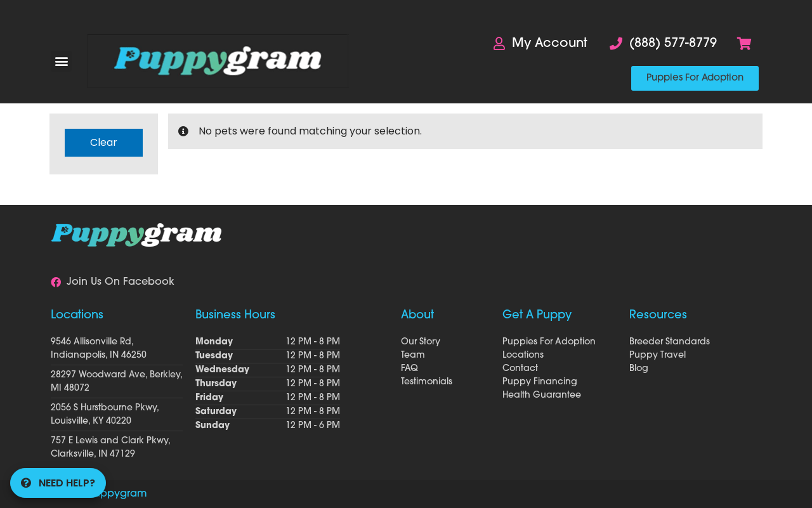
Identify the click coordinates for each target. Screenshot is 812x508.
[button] (61, 61)
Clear (104, 142)
